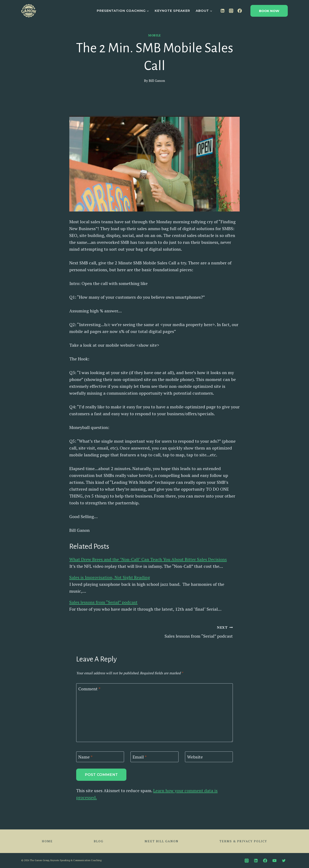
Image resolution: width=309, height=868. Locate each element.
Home (47, 841)
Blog (99, 841)
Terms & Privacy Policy (243, 841)
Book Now (269, 11)
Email (140, 757)
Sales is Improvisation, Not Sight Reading (110, 577)
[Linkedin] (223, 11)
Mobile (154, 35)
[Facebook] (240, 11)
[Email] (154, 757)
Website (195, 757)
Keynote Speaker (172, 11)
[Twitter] (284, 861)
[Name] (100, 757)
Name (85, 757)
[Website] (209, 757)
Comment (89, 689)
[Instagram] (231, 11)
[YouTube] (274, 861)
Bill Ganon (157, 81)
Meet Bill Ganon (162, 841)
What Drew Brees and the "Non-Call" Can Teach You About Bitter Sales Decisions (148, 559)
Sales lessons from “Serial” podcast (103, 602)
